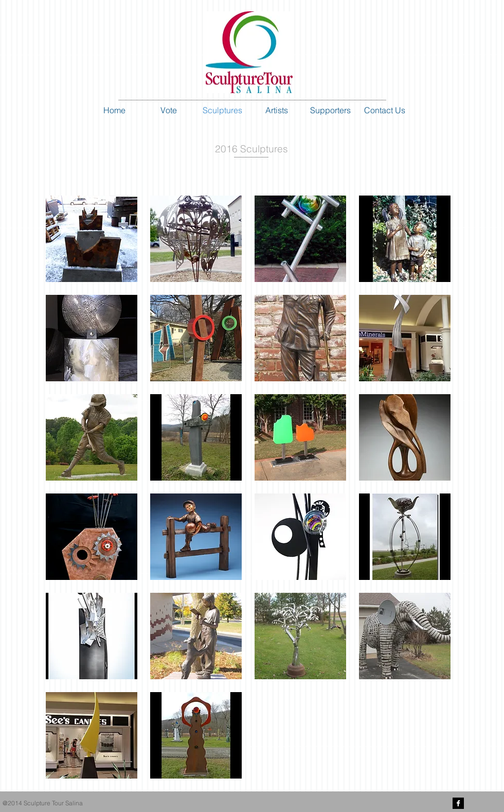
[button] (92, 239)
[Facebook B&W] (458, 803)
